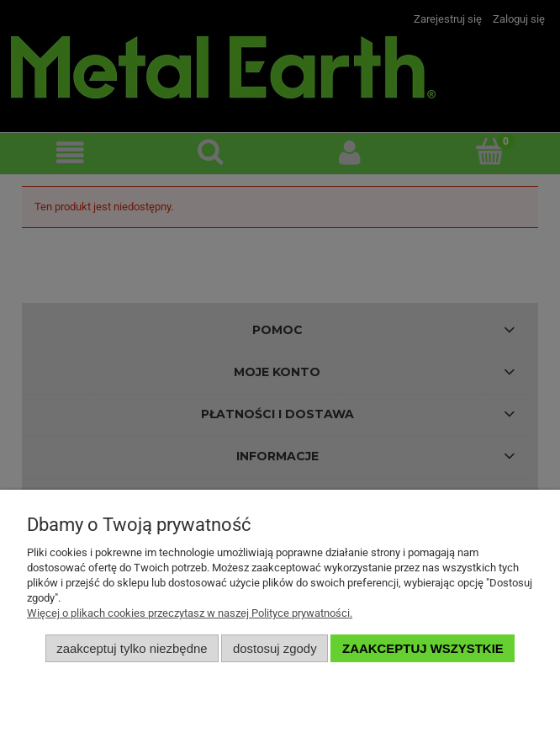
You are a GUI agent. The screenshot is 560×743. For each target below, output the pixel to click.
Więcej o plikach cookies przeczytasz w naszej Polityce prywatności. (190, 613)
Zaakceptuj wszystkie (423, 648)
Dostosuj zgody (275, 648)
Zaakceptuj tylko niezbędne (132, 648)
